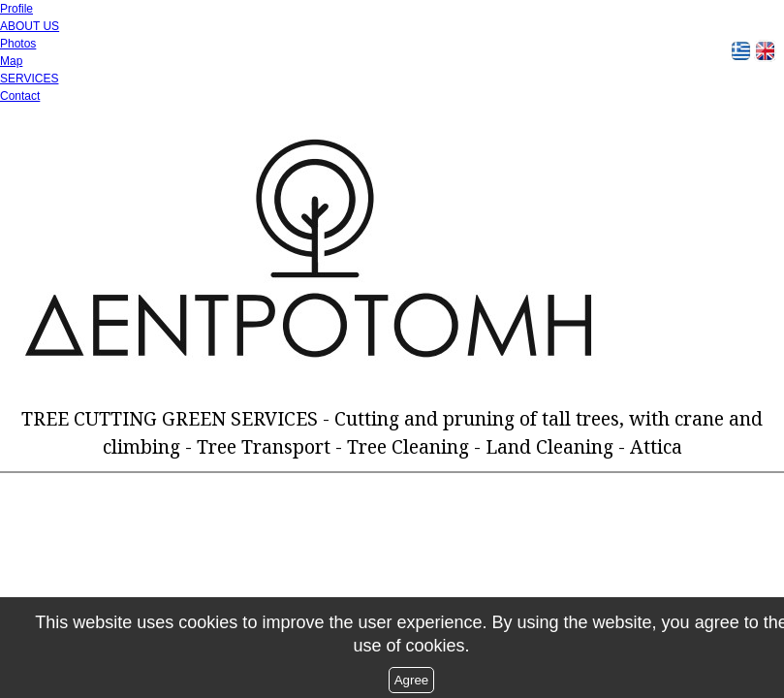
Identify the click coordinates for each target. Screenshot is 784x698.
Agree (412, 680)
